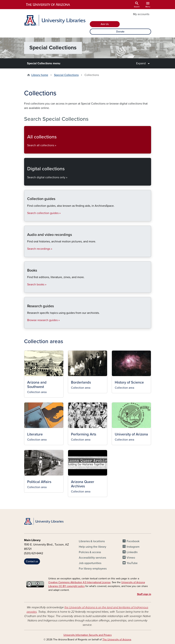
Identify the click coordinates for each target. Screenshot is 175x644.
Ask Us (105, 24)
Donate (120, 32)
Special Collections (66, 75)
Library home (40, 75)
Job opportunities (90, 563)
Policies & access (90, 552)
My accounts (141, 14)
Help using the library (93, 547)
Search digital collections (27, 182)
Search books (27, 289)
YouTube (132, 563)
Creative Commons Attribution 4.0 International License (79, 582)
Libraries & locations (92, 541)
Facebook (133, 541)
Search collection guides (27, 218)
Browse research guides (27, 325)
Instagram (133, 547)
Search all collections (27, 150)
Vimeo (131, 558)
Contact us (32, 561)
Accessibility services (92, 558)
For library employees (93, 569)
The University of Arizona (117, 640)
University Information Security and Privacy (88, 635)
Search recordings (27, 254)
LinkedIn (132, 552)
